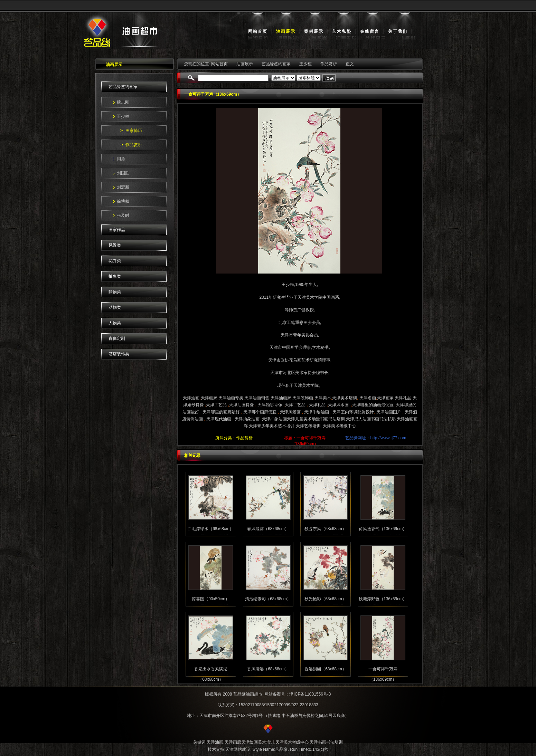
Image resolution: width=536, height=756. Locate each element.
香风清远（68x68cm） (268, 669)
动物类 (115, 307)
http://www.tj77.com (388, 438)
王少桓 (123, 116)
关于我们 (398, 31)
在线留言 (370, 31)
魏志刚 (123, 102)
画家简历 (134, 131)
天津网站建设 (238, 749)
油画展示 (286, 31)
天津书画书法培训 (326, 742)
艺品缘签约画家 (123, 87)
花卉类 (115, 261)
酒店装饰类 (119, 354)
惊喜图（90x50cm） (211, 599)
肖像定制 (117, 338)
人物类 (115, 323)
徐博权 (123, 201)
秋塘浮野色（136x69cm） (383, 599)
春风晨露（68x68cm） (268, 529)
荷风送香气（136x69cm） (383, 529)
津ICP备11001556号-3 (310, 694)
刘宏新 (123, 187)
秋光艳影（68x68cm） (325, 599)
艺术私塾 (342, 31)
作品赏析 (134, 145)
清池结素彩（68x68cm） (268, 599)
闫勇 (121, 159)
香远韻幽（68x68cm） (325, 669)
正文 (350, 64)
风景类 (115, 245)
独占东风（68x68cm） (325, 529)
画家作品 (117, 230)
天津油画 (215, 742)
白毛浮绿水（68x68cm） (211, 529)
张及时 (123, 216)
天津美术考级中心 (292, 742)
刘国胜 (123, 173)
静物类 (115, 292)
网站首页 (258, 31)
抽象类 (115, 276)
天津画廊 (233, 742)
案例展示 (314, 31)
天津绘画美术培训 (258, 742)
